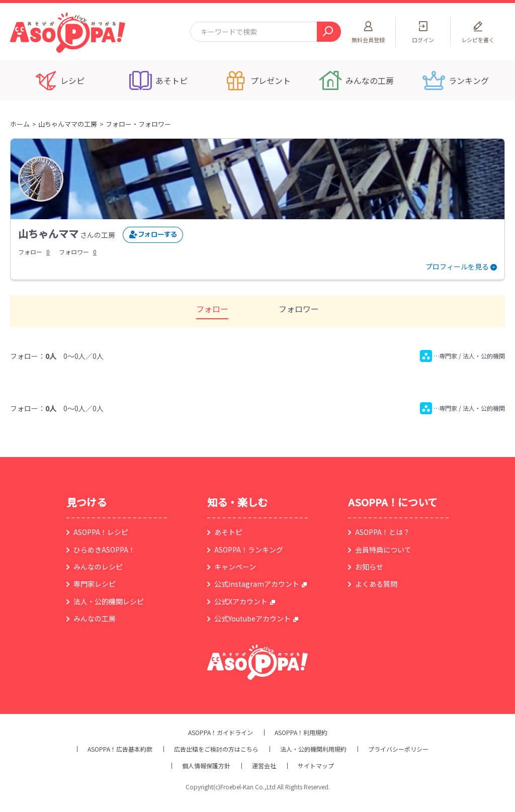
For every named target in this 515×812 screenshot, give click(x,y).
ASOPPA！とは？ (382, 532)
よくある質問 (376, 584)
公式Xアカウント (241, 601)
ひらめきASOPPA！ (104, 550)
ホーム (20, 124)
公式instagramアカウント (257, 584)
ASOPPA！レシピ (101, 532)
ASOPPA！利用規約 (301, 733)
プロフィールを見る (457, 267)
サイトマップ (316, 766)
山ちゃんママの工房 (68, 124)
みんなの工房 (95, 618)
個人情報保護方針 (206, 766)
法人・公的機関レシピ (109, 601)
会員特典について (383, 550)
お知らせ (369, 567)
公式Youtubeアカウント (252, 618)
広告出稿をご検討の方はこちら (216, 749)
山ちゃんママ (48, 234)
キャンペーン (235, 567)
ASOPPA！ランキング (249, 550)
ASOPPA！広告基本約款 (120, 749)
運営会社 (264, 766)
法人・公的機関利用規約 (313, 749)
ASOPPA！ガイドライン (221, 733)
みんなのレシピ (98, 567)
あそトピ (228, 532)
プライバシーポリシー (398, 749)
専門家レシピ (95, 584)
